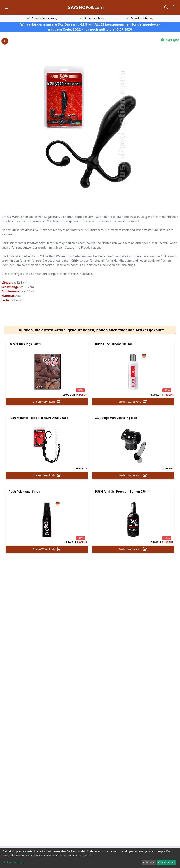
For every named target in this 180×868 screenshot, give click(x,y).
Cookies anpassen (13, 862)
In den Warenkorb (47, 402)
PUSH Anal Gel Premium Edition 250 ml (123, 492)
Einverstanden (166, 862)
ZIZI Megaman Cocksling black (117, 418)
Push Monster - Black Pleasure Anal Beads (38, 418)
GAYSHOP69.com (86, 7)
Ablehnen (149, 862)
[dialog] (90, 858)
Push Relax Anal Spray (24, 492)
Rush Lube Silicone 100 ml (113, 344)
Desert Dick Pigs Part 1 (25, 344)
